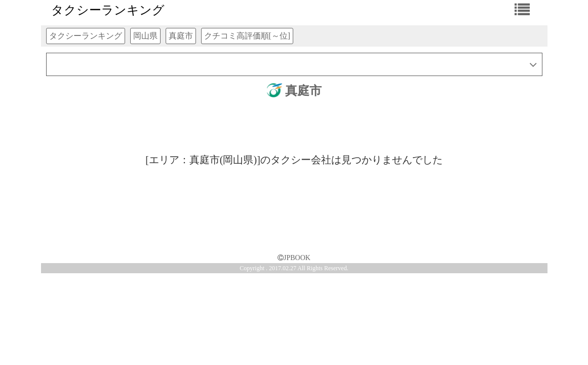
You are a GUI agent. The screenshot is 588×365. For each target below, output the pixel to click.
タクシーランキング (108, 10)
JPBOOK (294, 258)
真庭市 (294, 91)
